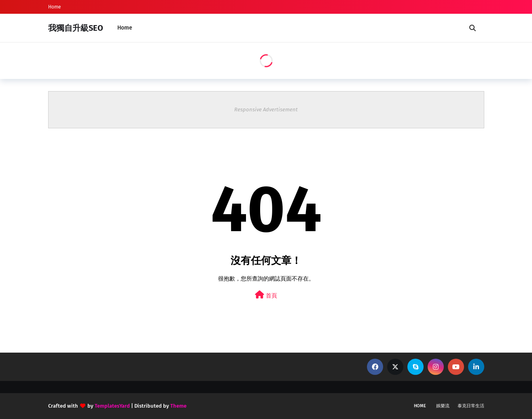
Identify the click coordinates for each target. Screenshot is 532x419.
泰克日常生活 (471, 406)
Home (55, 7)
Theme (178, 406)
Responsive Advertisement (266, 110)
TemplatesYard (112, 406)
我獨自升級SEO (76, 28)
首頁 (266, 295)
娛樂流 (443, 406)
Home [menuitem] (125, 28)
